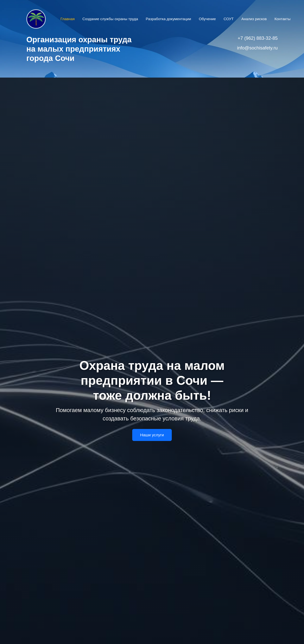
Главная (68, 19)
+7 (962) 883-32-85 (258, 38)
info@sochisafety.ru (257, 48)
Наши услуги (152, 435)
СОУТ (229, 19)
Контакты (283, 19)
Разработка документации (168, 19)
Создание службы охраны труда (110, 19)
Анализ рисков (254, 19)
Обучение (207, 19)
